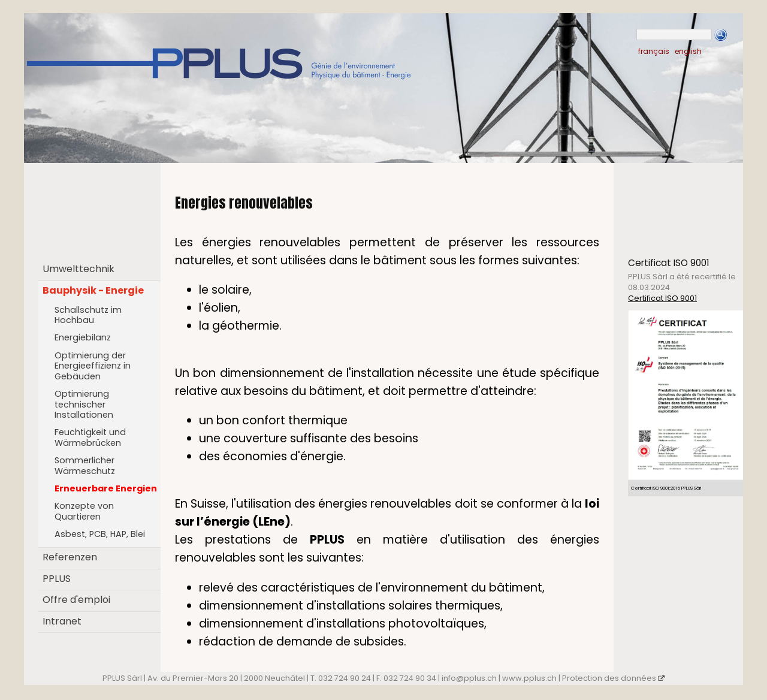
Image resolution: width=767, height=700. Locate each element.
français (654, 51)
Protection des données (613, 678)
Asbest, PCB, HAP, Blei (100, 534)
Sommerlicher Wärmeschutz (85, 466)
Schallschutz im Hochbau (88, 315)
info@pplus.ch (469, 678)
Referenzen (70, 557)
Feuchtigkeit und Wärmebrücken (90, 437)
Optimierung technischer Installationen (84, 404)
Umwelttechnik (78, 269)
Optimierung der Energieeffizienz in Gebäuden (93, 366)
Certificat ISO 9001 (662, 298)
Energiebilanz (83, 337)
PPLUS (57, 579)
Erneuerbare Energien (106, 488)
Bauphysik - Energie (93, 290)
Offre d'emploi (76, 600)
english (688, 51)
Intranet (62, 621)
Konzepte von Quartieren (84, 511)
